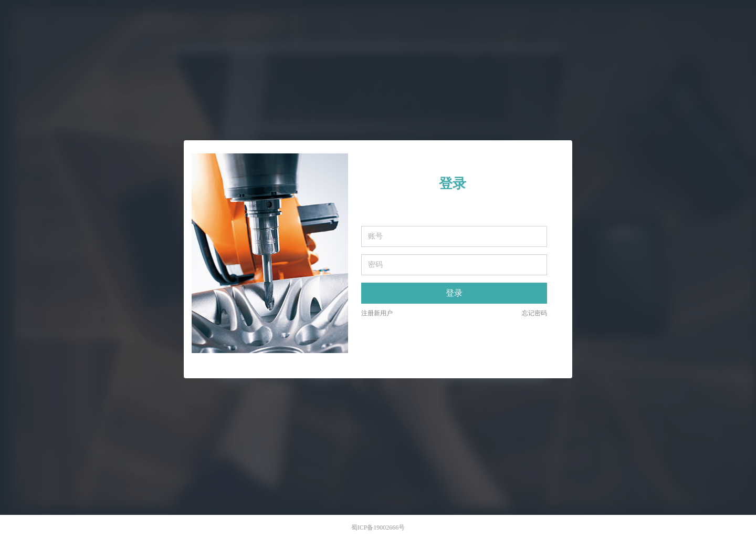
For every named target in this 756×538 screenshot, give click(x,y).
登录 (454, 293)
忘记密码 (534, 313)
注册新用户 (377, 313)
